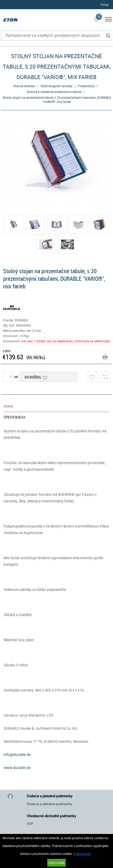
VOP (30, 824)
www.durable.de (17, 768)
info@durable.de (17, 754)
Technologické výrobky (56, 86)
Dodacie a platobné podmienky (50, 804)
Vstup (104, 4)
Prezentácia (86, 86)
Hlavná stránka (24, 86)
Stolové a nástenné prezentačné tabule (54, 92)
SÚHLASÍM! (56, 863)
